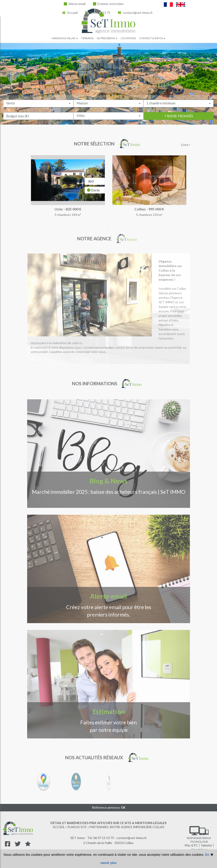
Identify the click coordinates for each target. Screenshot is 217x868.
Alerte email (75, 4)
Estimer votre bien (108, 4)
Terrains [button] (87, 38)
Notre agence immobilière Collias (137, 827)
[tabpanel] (109, 191)
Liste (186, 145)
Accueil (70, 13)
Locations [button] (128, 38)
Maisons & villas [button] (65, 38)
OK (123, 808)
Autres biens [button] (107, 38)
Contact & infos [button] (152, 38)
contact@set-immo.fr (135, 13)
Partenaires (99, 827)
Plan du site (77, 827)
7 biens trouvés (179, 122)
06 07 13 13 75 (98, 13)
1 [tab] (109, 230)
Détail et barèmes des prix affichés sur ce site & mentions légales (108, 823)
